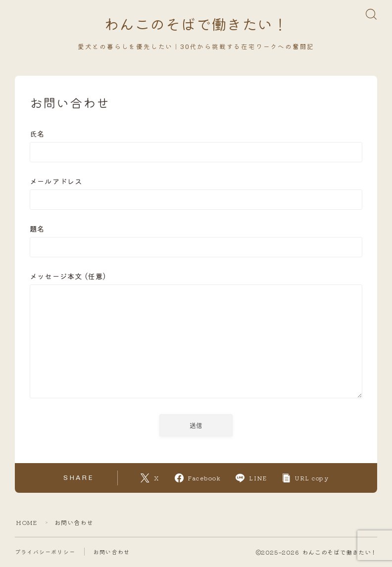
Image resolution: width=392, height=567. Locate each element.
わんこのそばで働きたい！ (196, 25)
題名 (196, 240)
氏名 (196, 145)
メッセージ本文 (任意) (196, 336)
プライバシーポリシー (45, 552)
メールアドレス (196, 193)
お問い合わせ (112, 552)
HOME (27, 523)
